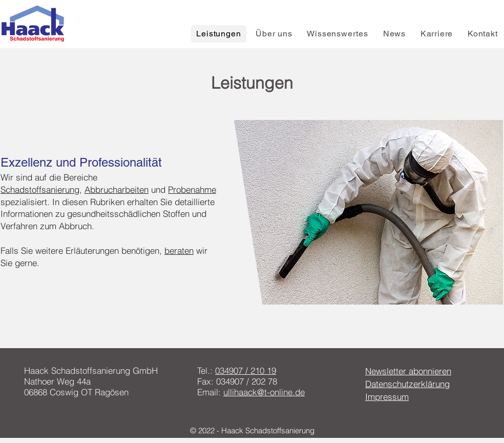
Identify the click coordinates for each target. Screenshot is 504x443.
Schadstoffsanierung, (41, 189)
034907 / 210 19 (246, 370)
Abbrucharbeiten (117, 189)
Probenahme (192, 189)
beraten (179, 250)
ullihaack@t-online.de (264, 392)
